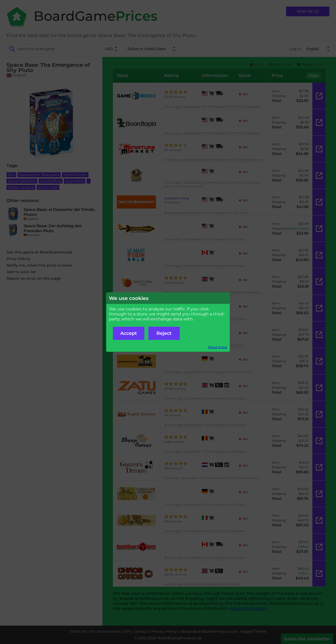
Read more (218, 347)
